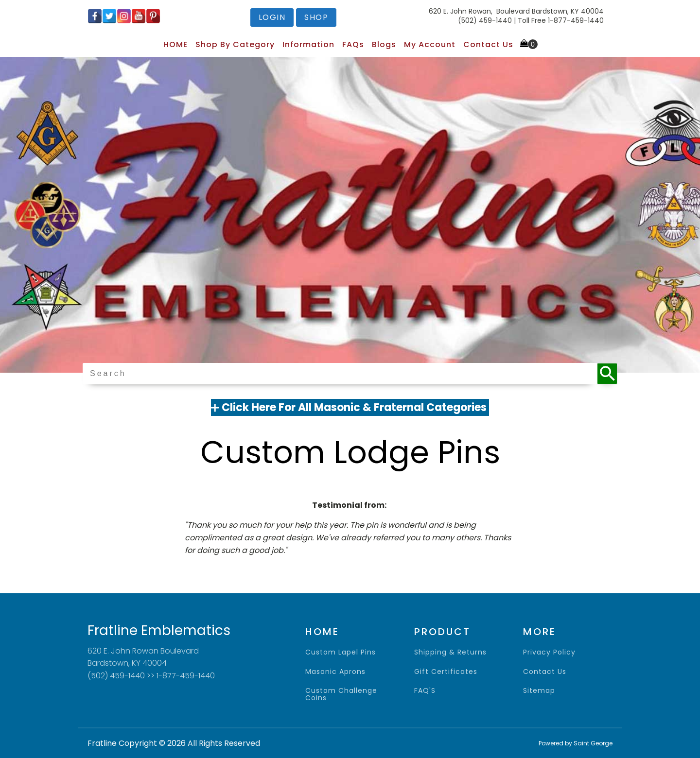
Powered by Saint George (576, 743)
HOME (175, 44)
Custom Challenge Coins (341, 695)
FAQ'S (425, 691)
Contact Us (488, 44)
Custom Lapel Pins (341, 652)
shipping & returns (450, 652)
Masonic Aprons (335, 672)
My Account (430, 44)
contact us (545, 672)
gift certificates (446, 672)
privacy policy (549, 652)
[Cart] (529, 44)
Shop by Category (235, 44)
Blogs (384, 44)
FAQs (353, 44)
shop (316, 17)
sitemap (539, 691)
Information (308, 44)
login (272, 17)
